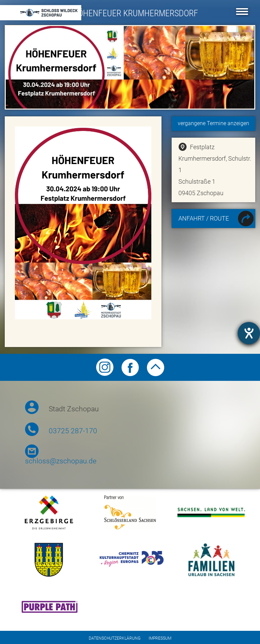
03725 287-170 (73, 431)
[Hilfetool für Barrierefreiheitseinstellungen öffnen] (249, 333)
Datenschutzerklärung (115, 638)
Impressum (160, 638)
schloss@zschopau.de (61, 461)
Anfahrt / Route (216, 219)
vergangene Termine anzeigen (213, 123)
